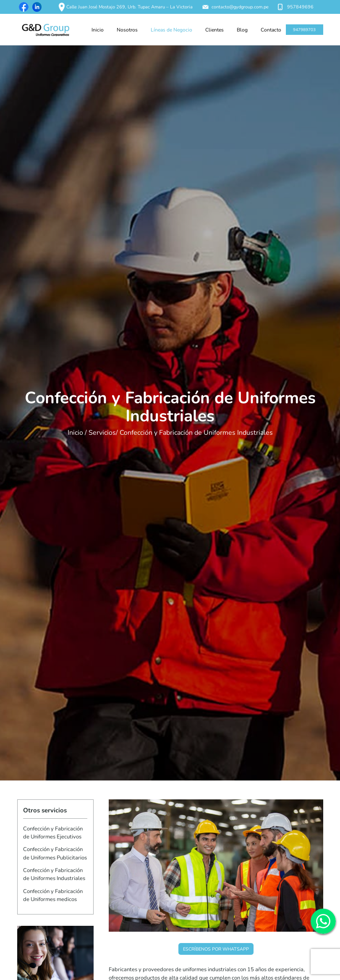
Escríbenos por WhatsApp (216, 949)
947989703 (304, 30)
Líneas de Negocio (171, 30)
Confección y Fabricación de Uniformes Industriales (54, 874)
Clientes (214, 30)
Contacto (271, 30)
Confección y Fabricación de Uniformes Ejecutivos (53, 833)
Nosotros (127, 30)
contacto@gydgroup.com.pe (235, 7)
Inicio (98, 30)
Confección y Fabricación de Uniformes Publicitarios (55, 853)
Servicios (102, 433)
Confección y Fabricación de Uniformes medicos (53, 895)
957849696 (296, 7)
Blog (242, 30)
